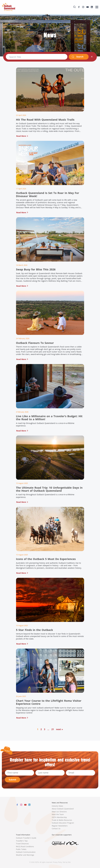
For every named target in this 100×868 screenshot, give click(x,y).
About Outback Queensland (63, 809)
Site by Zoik (67, 862)
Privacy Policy (57, 862)
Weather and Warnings (25, 855)
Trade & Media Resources (62, 820)
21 (53, 729)
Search (78, 57)
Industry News (57, 806)
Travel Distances (22, 844)
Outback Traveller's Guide (26, 838)
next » (60, 729)
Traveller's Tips (22, 841)
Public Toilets (21, 849)
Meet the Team (58, 814)
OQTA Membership (59, 817)
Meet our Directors (59, 812)
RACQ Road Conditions (25, 847)
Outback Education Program (63, 823)
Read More (21, 136)
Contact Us (56, 829)
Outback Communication (26, 852)
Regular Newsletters (60, 826)
